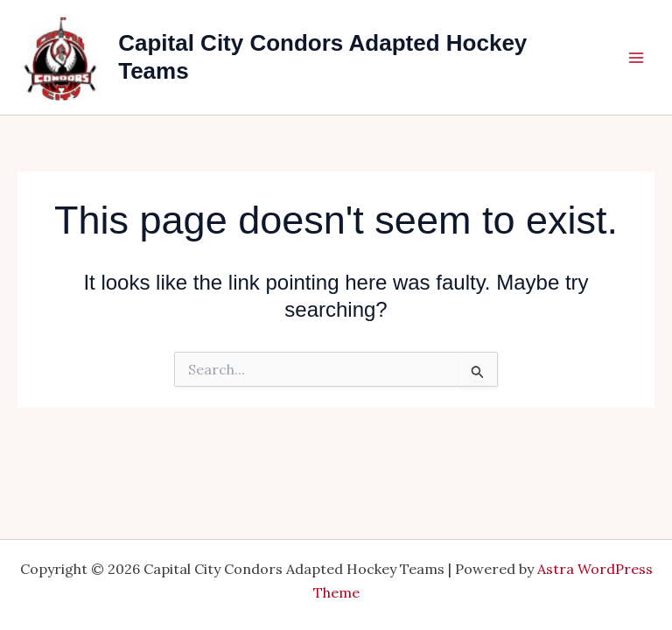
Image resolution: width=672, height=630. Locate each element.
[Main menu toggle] (636, 57)
